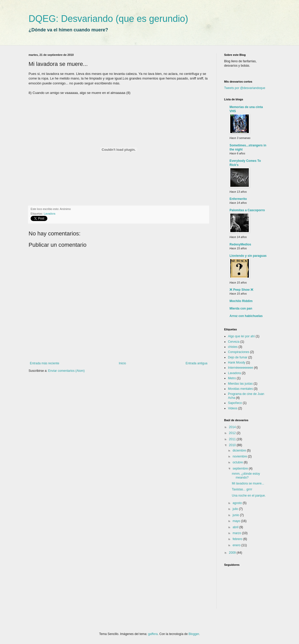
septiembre (241, 469)
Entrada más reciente (45, 363)
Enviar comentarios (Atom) (66, 371)
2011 (233, 439)
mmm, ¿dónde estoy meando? (246, 475)
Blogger (194, 634)
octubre (238, 462)
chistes (233, 347)
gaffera (153, 634)
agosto (238, 503)
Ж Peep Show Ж (241, 290)
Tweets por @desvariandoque (245, 88)
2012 (233, 433)
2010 (233, 445)
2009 (233, 553)
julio (236, 509)
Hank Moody (237, 363)
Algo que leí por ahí (241, 336)
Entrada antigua (196, 363)
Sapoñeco (235, 403)
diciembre (240, 451)
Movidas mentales (240, 389)
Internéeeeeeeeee (240, 368)
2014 (233, 427)
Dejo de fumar (238, 357)
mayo (237, 521)
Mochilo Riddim (241, 301)
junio (236, 515)
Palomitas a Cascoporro (247, 210)
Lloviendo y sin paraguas (248, 256)
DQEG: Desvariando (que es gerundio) (108, 19)
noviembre (240, 456)
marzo (237, 533)
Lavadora (50, 214)
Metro (232, 378)
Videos (233, 408)
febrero (238, 539)
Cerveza (234, 342)
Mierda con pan (241, 308)
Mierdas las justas (240, 384)
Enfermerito (238, 199)
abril (236, 527)
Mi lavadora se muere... (248, 483)
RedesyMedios (240, 244)
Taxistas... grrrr (242, 489)
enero (237, 545)
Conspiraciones (239, 352)
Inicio (122, 363)
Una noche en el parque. (249, 496)
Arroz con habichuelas (246, 316)
